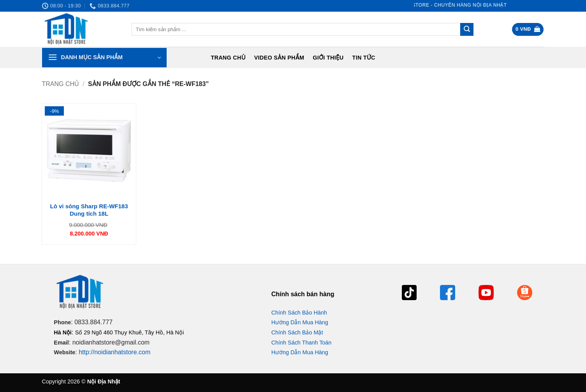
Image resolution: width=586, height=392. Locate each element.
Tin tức (364, 58)
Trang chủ (228, 58)
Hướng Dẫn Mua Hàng (300, 322)
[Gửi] (467, 30)
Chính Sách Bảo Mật (297, 332)
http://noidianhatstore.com (114, 352)
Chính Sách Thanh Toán (302, 343)
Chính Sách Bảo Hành (299, 313)
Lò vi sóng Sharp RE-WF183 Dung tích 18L (89, 210)
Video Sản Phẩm (279, 58)
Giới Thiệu (328, 58)
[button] (528, 29)
